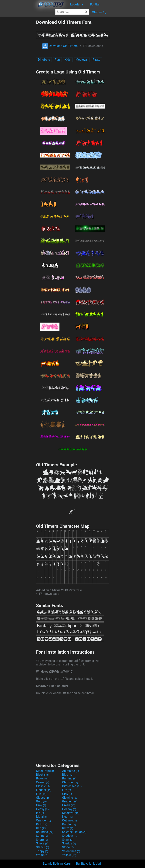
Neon (68, 817)
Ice (40, 813)
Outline (69, 820)
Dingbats (44, 60)
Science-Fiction (74, 832)
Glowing (70, 798)
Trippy (42, 851)
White (42, 855)
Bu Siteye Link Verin (89, 864)
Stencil (42, 847)
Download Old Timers (60, 46)
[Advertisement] (18, 76)
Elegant (44, 790)
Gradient (70, 801)
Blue (68, 775)
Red (41, 828)
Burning (69, 778)
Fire (67, 790)
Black (42, 775)
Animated (71, 771)
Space (42, 843)
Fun (57, 60)
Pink (42, 824)
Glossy (43, 798)
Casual (43, 782)
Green (69, 805)
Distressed (72, 786)
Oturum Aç (99, 12)
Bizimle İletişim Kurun (57, 864)
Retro (68, 828)
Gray (41, 805)
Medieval (82, 60)
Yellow (69, 855)
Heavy (43, 809)
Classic (43, 786)
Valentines (71, 851)
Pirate (96, 60)
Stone (68, 847)
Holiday (69, 809)
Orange (44, 820)
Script (42, 836)
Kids (68, 60)
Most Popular (45, 771)
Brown (42, 778)
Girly (67, 794)
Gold (42, 801)
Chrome (70, 782)
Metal (42, 817)
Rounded (45, 832)
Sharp (42, 840)
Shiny (68, 840)
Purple (69, 824)
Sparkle (69, 843)
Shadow (70, 836)
